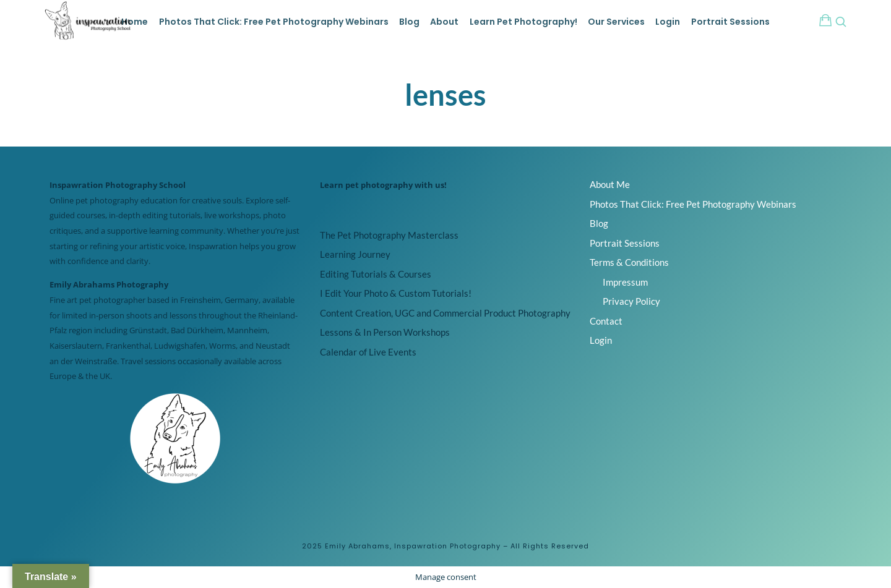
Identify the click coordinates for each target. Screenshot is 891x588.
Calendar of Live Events (368, 352)
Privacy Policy (631, 301)
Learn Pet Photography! (523, 22)
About (444, 22)
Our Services (616, 22)
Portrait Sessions (730, 22)
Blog (409, 22)
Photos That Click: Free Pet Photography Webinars (274, 22)
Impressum (625, 282)
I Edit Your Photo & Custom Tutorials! (396, 293)
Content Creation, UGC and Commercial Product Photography (445, 313)
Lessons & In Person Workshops (385, 332)
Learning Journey (355, 254)
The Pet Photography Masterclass (389, 235)
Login (668, 22)
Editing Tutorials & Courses (376, 274)
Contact (606, 321)
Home (135, 22)
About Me (610, 184)
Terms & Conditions (629, 262)
